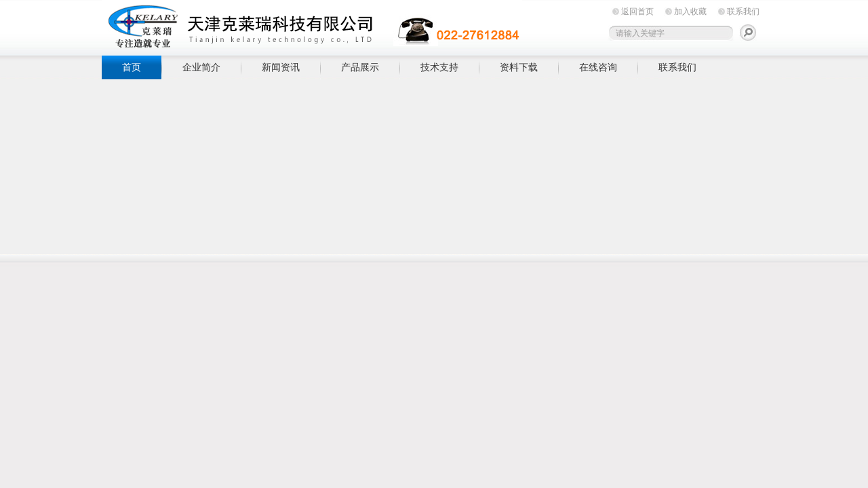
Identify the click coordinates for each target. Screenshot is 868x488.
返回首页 (637, 12)
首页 (132, 67)
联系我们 (743, 12)
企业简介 (201, 67)
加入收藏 (690, 12)
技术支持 (439, 67)
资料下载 (519, 67)
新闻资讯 (281, 67)
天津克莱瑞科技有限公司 (312, 25)
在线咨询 (598, 67)
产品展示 (360, 67)
